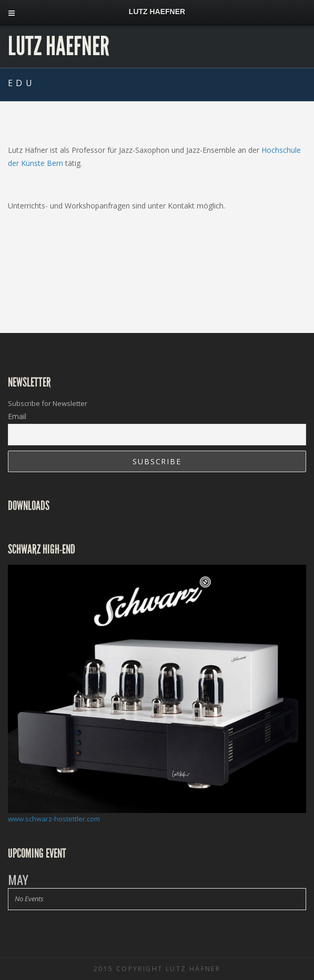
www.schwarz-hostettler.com (54, 819)
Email (17, 416)
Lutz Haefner (59, 46)
